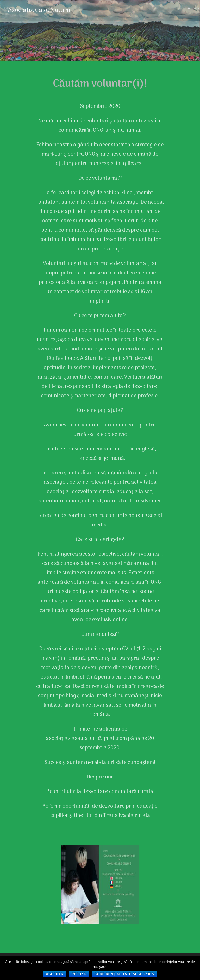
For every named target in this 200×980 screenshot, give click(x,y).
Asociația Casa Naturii (39, 10)
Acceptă (54, 974)
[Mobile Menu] (194, 9)
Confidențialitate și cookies (124, 974)
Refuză (79, 974)
